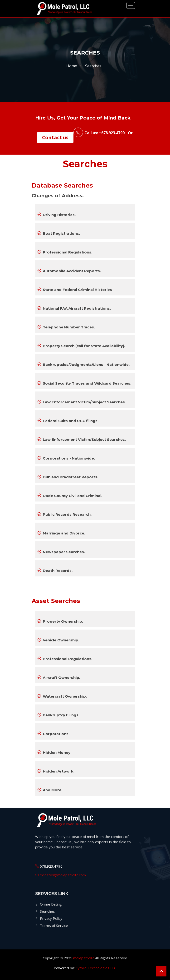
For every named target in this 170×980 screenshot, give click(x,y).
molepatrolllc (84, 958)
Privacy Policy (51, 918)
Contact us (55, 137)
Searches (47, 911)
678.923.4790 (51, 866)
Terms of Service (54, 925)
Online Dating (51, 904)
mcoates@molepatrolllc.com (62, 875)
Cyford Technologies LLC (96, 968)
